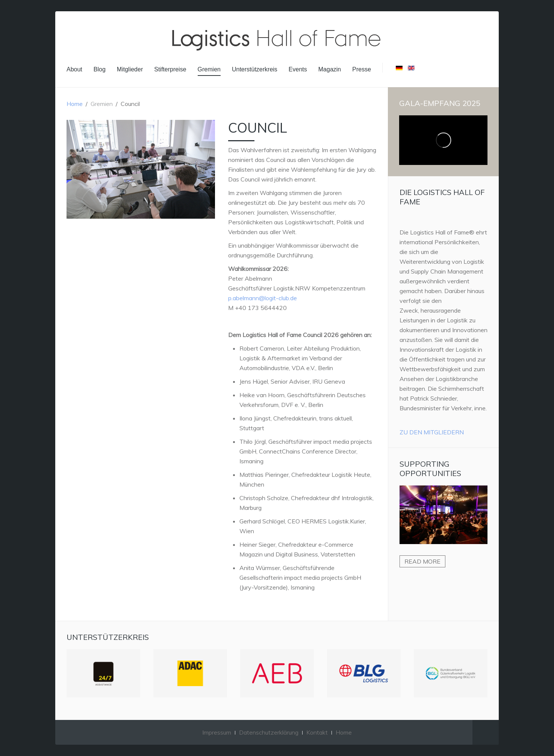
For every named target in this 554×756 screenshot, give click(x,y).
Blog (100, 69)
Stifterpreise (170, 69)
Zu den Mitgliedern (432, 432)
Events (298, 69)
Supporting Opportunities (430, 469)
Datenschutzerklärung (269, 732)
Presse (362, 69)
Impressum (217, 732)
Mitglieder (130, 69)
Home (75, 104)
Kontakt (317, 732)
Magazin (330, 69)
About (74, 69)
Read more (422, 561)
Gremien (209, 69)
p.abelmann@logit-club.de (263, 298)
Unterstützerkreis (255, 69)
